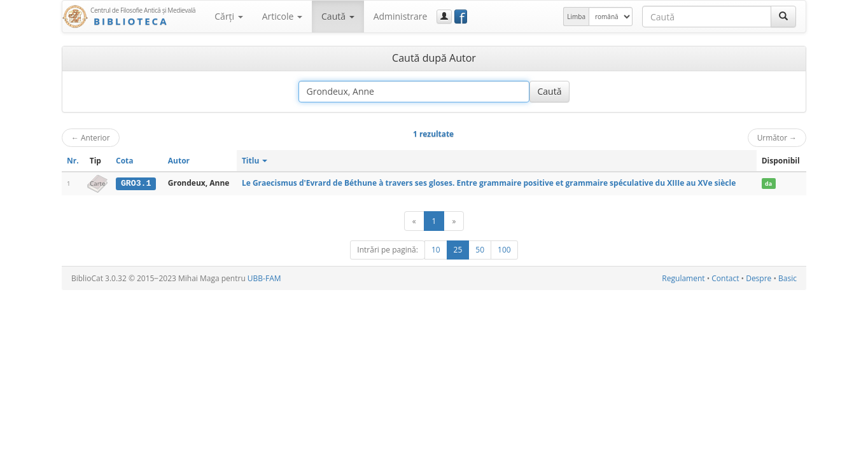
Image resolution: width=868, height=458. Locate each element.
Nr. (73, 161)
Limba (576, 17)
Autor (179, 161)
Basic (787, 278)
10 (436, 250)
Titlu (255, 161)
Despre (759, 278)
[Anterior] (414, 221)
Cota (125, 161)
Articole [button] (282, 16)
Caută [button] (338, 16)
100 (504, 250)
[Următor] (454, 221)
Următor (777, 137)
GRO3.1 (136, 183)
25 (458, 250)
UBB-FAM (264, 278)
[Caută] (783, 17)
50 (480, 250)
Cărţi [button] (228, 16)
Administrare (401, 16)
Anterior (91, 137)
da (768, 184)
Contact (725, 278)
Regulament (683, 278)
